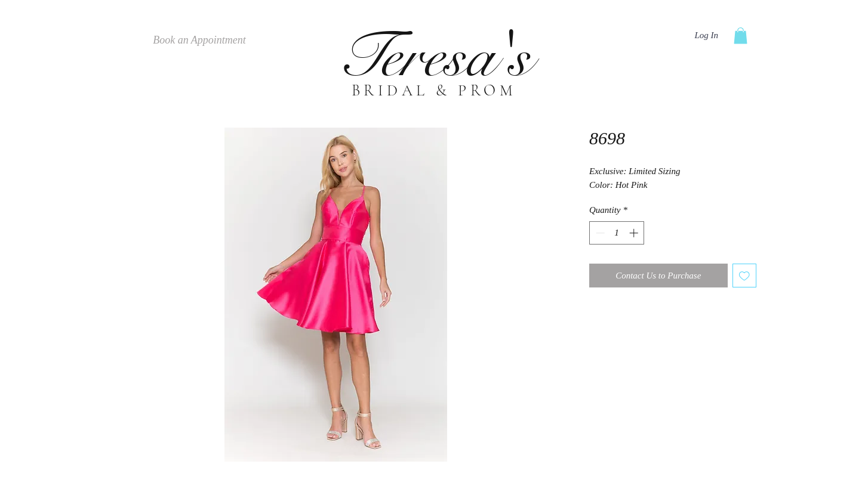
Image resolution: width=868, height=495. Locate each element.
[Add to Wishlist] (745, 276)
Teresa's (434, 57)
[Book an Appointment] (199, 41)
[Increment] (635, 233)
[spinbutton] (617, 233)
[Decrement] (599, 233)
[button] (741, 35)
